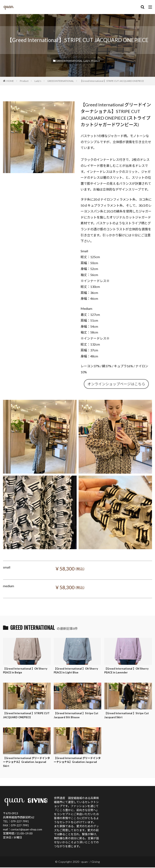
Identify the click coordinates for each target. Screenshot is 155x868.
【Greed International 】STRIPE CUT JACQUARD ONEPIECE (112, 81)
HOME (10, 81)
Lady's (87, 61)
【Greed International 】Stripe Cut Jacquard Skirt (128, 716)
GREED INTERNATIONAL (69, 61)
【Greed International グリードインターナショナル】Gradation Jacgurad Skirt (27, 764)
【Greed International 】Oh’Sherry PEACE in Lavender (127, 671)
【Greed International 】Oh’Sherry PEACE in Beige (26, 671)
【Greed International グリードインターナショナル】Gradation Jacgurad (77, 764)
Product (96, 61)
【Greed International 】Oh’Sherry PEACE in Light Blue (77, 671)
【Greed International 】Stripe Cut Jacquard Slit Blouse (77, 716)
